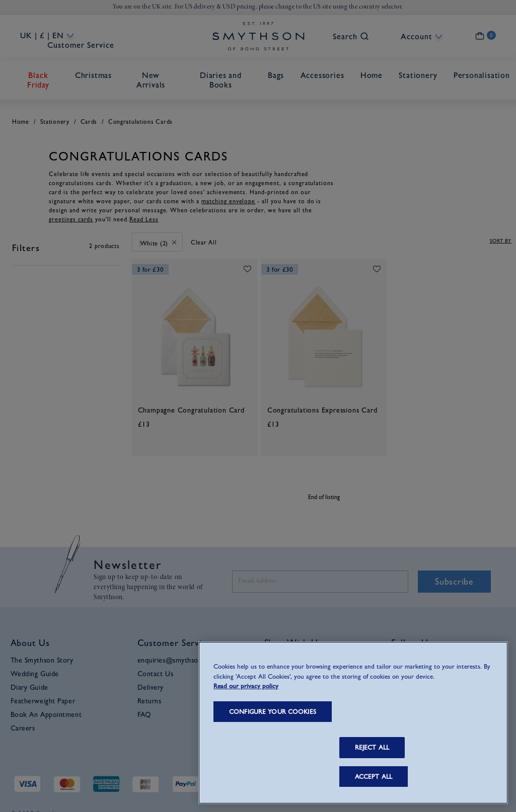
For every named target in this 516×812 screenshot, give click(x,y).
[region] (353, 723)
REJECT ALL (372, 747)
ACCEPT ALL (374, 777)
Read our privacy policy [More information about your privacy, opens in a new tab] (246, 686)
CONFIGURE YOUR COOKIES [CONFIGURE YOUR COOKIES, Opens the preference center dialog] (273, 712)
